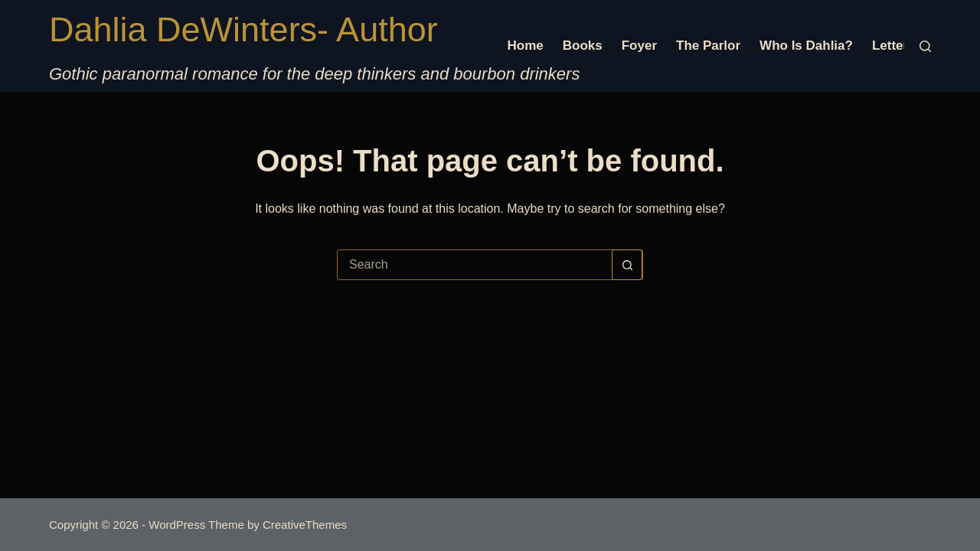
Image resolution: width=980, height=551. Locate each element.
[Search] (925, 46)
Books (583, 46)
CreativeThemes (305, 525)
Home (526, 46)
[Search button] (627, 265)
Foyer (639, 46)
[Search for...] (475, 265)
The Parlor (708, 46)
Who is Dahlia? (806, 46)
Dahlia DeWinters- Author (243, 29)
